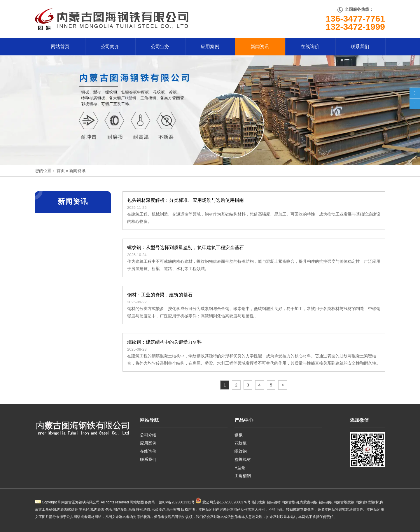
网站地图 (137, 502)
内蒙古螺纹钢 (344, 502)
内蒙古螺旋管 (67, 510)
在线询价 (310, 47)
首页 (61, 171)
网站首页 (60, 47)
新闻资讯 (260, 47)
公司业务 (160, 47)
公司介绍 (148, 435)
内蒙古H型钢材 (367, 502)
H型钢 (240, 468)
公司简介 (110, 47)
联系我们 (360, 47)
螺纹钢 (241, 451)
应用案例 (210, 47)
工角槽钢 (243, 476)
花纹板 (241, 443)
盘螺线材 (243, 459)
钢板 (239, 435)
